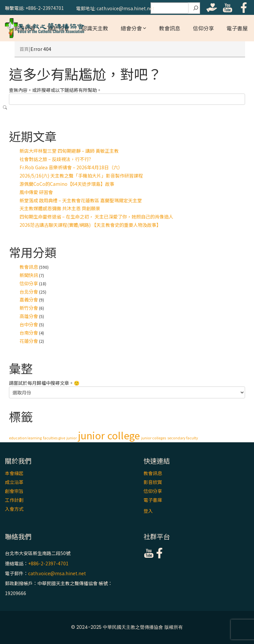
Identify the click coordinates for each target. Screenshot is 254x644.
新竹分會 (29, 308)
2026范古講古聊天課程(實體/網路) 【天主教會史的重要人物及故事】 (90, 225)
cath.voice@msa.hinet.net (57, 573)
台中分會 (29, 324)
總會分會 (131, 28)
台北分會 (29, 292)
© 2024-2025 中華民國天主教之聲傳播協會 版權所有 (127, 627)
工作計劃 (14, 500)
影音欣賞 (153, 482)
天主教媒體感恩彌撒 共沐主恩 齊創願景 (60, 208)
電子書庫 (153, 500)
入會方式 (14, 509)
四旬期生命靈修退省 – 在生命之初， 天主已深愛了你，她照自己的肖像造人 (96, 217)
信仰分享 (203, 28)
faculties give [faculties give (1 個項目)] (54, 438)
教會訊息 (170, 28)
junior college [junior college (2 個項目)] (109, 435)
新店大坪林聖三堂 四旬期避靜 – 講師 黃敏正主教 (69, 151)
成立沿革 (14, 482)
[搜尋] (196, 8)
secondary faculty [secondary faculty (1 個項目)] (183, 438)
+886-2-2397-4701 (48, 563)
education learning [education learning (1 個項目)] (25, 438)
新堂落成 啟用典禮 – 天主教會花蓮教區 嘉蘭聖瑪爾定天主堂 (81, 200)
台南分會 (29, 333)
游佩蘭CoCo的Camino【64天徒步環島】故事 (67, 184)
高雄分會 (29, 316)
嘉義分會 (29, 300)
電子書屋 (237, 28)
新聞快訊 (29, 275)
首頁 (24, 49)
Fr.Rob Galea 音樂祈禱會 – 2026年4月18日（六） (71, 167)
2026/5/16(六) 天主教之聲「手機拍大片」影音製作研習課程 (81, 176)
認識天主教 (95, 28)
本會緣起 (14, 473)
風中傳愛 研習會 (36, 192)
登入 (148, 511)
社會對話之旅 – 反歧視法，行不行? (55, 159)
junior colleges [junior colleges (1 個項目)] (154, 438)
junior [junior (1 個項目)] (72, 438)
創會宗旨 (14, 491)
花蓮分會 (29, 341)
